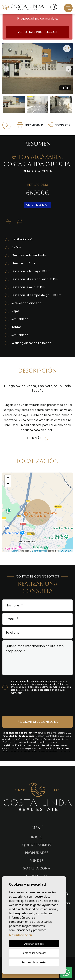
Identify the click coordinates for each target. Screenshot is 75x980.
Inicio (37, 837)
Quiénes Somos (37, 845)
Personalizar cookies (34, 953)
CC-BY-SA (66, 551)
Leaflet (15, 551)
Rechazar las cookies (34, 962)
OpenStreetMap (40, 551)
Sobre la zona (37, 868)
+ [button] (8, 478)
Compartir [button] (59, 125)
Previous (6, 69)
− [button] (8, 484)
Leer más (37, 438)
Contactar (37, 876)
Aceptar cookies (34, 944)
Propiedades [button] (37, 853)
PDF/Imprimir (30, 125)
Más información (20, 935)
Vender (37, 861)
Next (69, 69)
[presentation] (24, 705)
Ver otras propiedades (37, 32)
